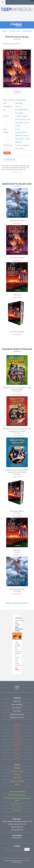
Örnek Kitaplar (17, 778)
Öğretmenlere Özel (17, 804)
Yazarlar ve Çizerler (17, 771)
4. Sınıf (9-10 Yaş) (21, 116)
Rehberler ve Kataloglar (17, 781)
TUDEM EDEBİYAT (27, 31)
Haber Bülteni (17, 711)
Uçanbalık (17, 741)
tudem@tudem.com (17, 830)
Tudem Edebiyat (17, 738)
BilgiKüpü (17, 735)
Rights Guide (17, 810)
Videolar (17, 784)
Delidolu (17, 751)
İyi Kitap (17, 754)
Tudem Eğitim (17, 728)
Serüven (22, 139)
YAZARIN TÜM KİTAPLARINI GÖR (16, 603)
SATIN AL (7, 153)
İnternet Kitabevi (17, 807)
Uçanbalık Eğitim (17, 744)
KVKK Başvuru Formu (17, 718)
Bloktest (17, 731)
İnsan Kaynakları (17, 708)
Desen (17, 748)
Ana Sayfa (5, 31)
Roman (18, 129)
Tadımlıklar (17, 775)
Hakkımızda (17, 701)
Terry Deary (19, 103)
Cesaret (18, 132)
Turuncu (17, 757)
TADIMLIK (17, 92)
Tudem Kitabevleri (17, 704)
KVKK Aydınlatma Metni (17, 714)
